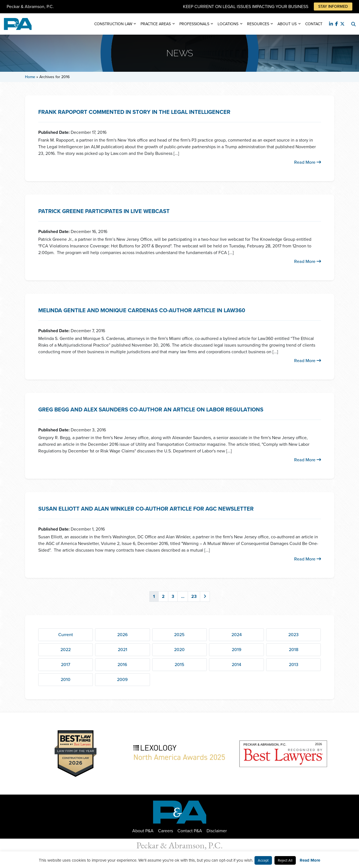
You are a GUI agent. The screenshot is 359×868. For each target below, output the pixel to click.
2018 (294, 650)
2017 (66, 665)
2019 (237, 650)
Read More (308, 162)
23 (194, 596)
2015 (180, 665)
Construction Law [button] (113, 24)
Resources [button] (258, 24)
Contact (314, 24)
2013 (294, 665)
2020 (179, 650)
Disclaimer (217, 831)
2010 (66, 679)
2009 (122, 679)
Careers (166, 831)
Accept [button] (263, 860)
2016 (122, 665)
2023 (293, 635)
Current (66, 635)
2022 (66, 650)
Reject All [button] (285, 860)
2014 (236, 665)
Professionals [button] (194, 24)
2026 (123, 635)
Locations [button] (228, 24)
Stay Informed (333, 7)
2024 (237, 635)
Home (30, 77)
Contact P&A (190, 831)
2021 (123, 650)
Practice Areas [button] (156, 24)
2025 (179, 635)
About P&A (143, 831)
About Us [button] (287, 24)
